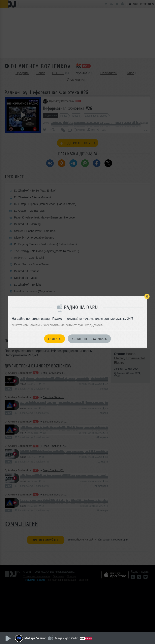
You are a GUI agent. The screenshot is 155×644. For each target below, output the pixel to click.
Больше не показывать (89, 339)
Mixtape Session (36, 638)
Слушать (54, 339)
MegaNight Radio (67, 638)
